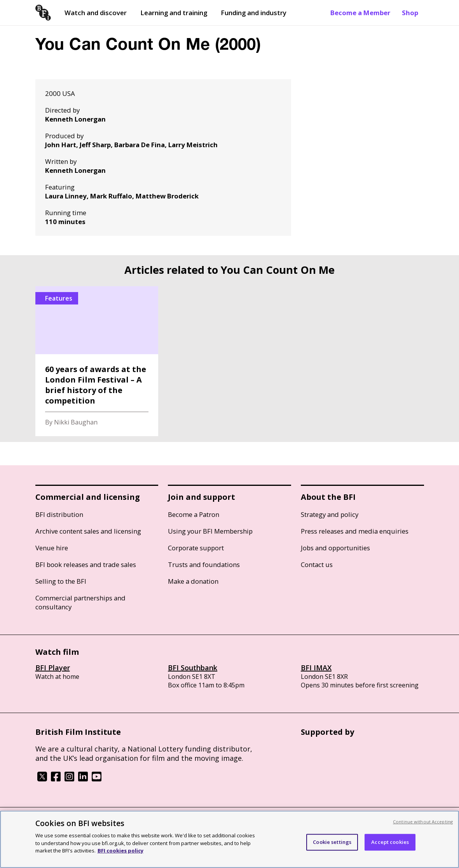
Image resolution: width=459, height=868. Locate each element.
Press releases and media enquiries (355, 531)
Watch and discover (96, 13)
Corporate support (196, 548)
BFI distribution (59, 514)
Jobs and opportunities (335, 548)
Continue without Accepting (423, 822)
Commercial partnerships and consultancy (80, 602)
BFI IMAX (316, 668)
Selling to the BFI (61, 581)
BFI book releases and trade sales (86, 564)
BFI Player (53, 668)
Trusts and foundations (204, 564)
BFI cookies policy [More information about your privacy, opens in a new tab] (120, 851)
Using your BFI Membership (210, 531)
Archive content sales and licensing (88, 531)
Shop (410, 13)
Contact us (317, 564)
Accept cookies (390, 842)
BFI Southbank (193, 668)
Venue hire (52, 548)
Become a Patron (194, 514)
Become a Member (360, 13)
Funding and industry (254, 13)
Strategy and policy (330, 514)
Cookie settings (332, 842)
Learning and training (174, 13)
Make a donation (193, 581)
